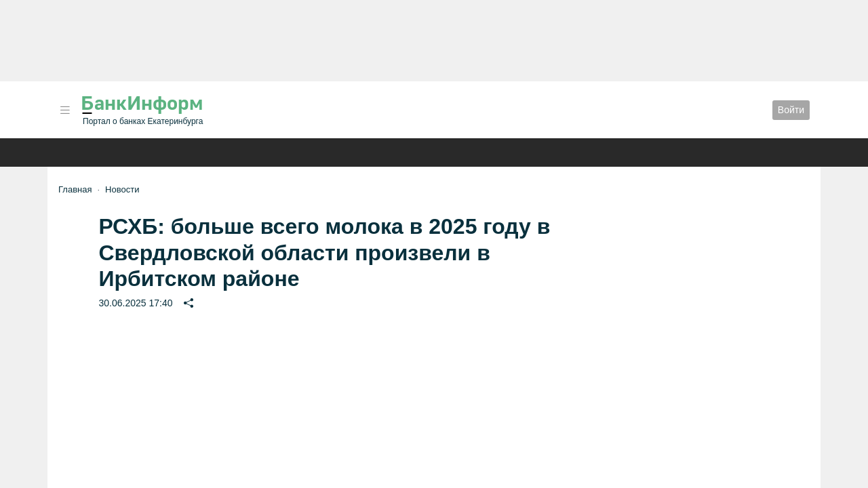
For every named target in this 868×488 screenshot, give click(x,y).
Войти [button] (791, 110)
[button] (65, 110)
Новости (122, 189)
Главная (75, 189)
